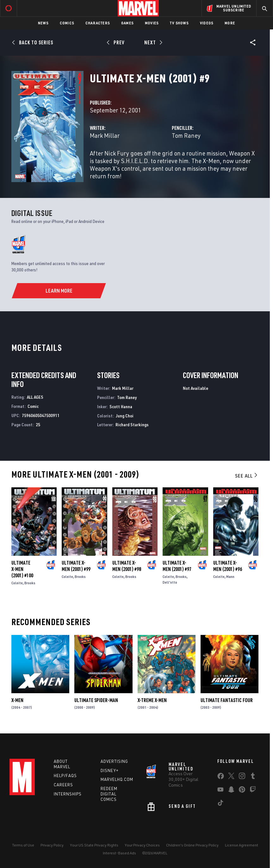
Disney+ (110, 770)
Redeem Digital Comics (109, 794)
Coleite (17, 583)
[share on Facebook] (221, 777)
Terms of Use (23, 845)
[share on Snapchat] (231, 791)
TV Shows (179, 23)
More (230, 23)
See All (247, 476)
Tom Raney (186, 135)
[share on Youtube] (220, 791)
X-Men (17, 700)
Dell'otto (170, 582)
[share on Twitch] (253, 791)
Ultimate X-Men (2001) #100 (22, 569)
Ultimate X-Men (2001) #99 (76, 566)
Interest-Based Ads (119, 853)
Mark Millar (105, 135)
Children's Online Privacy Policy (192, 845)
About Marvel (62, 764)
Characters (98, 23)
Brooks (30, 583)
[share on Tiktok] (220, 804)
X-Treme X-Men (152, 700)
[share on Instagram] (242, 777)
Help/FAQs (65, 776)
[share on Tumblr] (253, 777)
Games (127, 23)
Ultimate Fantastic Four (227, 700)
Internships (68, 794)
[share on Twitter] (231, 777)
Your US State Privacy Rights (94, 845)
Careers (63, 785)
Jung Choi (125, 416)
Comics (67, 23)
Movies (152, 23)
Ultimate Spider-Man (96, 700)
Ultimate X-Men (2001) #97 (177, 566)
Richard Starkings (132, 424)
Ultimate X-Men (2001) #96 (228, 566)
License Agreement (242, 845)
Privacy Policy (52, 845)
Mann (230, 577)
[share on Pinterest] (242, 791)
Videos (207, 23)
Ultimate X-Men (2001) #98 (127, 566)
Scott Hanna (121, 406)
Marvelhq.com (117, 779)
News (43, 23)
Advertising (114, 761)
